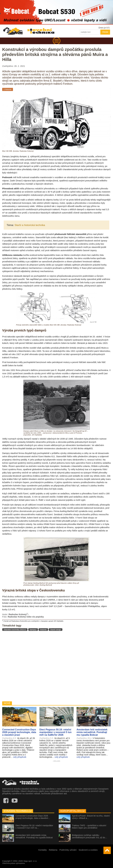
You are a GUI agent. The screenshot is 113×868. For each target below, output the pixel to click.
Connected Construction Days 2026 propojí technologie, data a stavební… (33, 817)
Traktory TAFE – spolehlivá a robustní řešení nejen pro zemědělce (89, 827)
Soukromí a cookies (88, 850)
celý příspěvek (20, 757)
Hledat (105, 32)
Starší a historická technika (30, 225)
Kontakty (43, 850)
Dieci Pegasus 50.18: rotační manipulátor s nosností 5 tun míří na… (34, 827)
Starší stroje (56, 630)
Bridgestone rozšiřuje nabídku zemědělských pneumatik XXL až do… (90, 836)
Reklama (53, 850)
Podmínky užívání (68, 850)
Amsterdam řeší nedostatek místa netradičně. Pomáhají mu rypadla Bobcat (34, 836)
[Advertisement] (56, 666)
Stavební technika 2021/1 (15, 630)
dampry (33, 630)
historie (43, 630)
